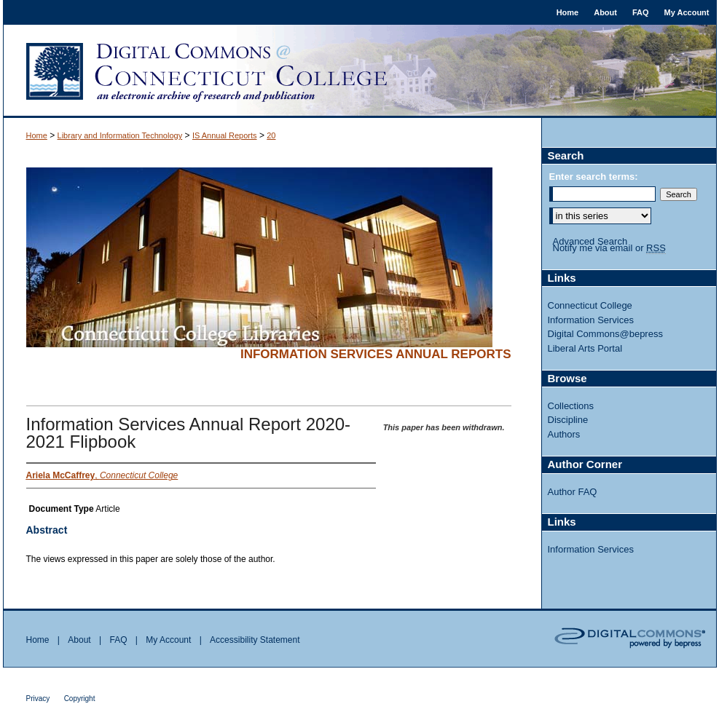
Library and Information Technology (120, 135)
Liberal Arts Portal (585, 348)
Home (37, 135)
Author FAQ (573, 492)
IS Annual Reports (225, 135)
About (79, 640)
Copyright (80, 699)
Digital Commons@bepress (605, 334)
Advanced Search (590, 241)
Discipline (568, 420)
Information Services (591, 320)
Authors (564, 434)
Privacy (38, 699)
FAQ (118, 640)
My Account (168, 640)
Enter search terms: (594, 177)
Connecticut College (590, 305)
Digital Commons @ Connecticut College (360, 71)
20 (271, 135)
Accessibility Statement (255, 640)
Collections (571, 406)
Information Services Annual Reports (376, 354)
